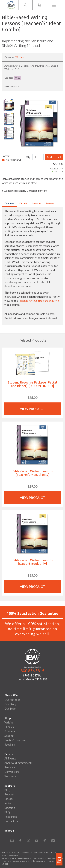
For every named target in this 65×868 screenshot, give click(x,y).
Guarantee (40, 861)
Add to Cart (54, 157)
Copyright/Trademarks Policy (18, 861)
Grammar (10, 731)
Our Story (10, 704)
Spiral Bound (13, 160)
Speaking (10, 745)
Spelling (9, 736)
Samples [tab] (37, 203)
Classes (9, 799)
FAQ (7, 812)
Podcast (9, 794)
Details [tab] (23, 203)
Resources (11, 817)
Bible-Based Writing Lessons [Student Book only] (32, 562)
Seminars (10, 767)
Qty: (29, 157)
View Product (32, 409)
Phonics (9, 727)
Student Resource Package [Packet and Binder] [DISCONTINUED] (33, 384)
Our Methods (12, 700)
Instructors (11, 803)
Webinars (10, 776)
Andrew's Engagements (18, 763)
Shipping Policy (25, 858)
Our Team (10, 709)
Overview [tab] (9, 203)
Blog (7, 790)
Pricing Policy (41, 858)
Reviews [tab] (50, 203)
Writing (20, 57)
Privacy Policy (9, 858)
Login (5, 864)
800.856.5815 (32, 671)
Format (6, 156)
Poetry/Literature (15, 740)
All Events (10, 758)
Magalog (10, 808)
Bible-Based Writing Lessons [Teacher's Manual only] (32, 473)
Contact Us (11, 821)
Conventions (12, 772)
